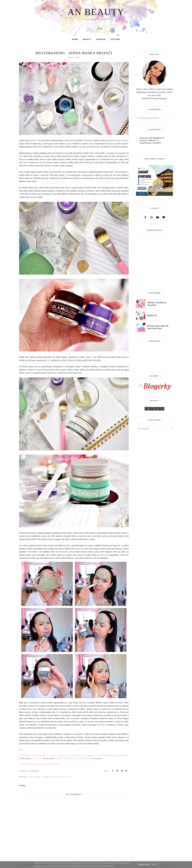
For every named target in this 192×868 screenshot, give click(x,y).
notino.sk (59, 740)
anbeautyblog (25, 758)
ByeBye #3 (152, 315)
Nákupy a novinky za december (157, 304)
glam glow (38, 777)
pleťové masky (56, 777)
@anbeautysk (49, 758)
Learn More (144, 864)
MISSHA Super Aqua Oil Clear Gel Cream (158, 327)
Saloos (88, 357)
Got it (155, 864)
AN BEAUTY (96, 12)
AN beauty (96, 758)
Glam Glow (52, 373)
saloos (64, 777)
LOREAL (46, 777)
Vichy (70, 777)
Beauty (31, 777)
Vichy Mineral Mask (28, 194)
